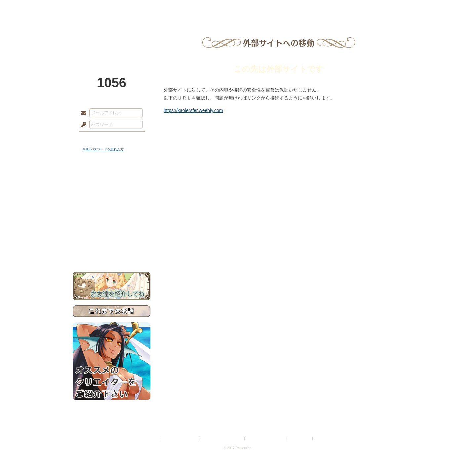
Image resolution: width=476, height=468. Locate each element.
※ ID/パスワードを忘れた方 (103, 149)
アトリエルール (112, 222)
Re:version (324, 438)
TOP (97, 8)
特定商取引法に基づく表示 (222, 438)
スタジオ (285, 8)
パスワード (82, 125)
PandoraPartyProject (112, 36)
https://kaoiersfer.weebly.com (193, 110)
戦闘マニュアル (112, 230)
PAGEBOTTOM (459, 450)
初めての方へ (112, 240)
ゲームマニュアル (112, 203)
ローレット (191, 8)
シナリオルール (112, 213)
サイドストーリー (112, 192)
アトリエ (238, 8)
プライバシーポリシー (180, 438)
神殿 (144, 8)
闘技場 (379, 8)
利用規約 (151, 438)
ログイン (96, 138)
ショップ (332, 8)
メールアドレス (82, 113)
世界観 (112, 180)
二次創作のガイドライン (266, 438)
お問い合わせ (112, 251)
